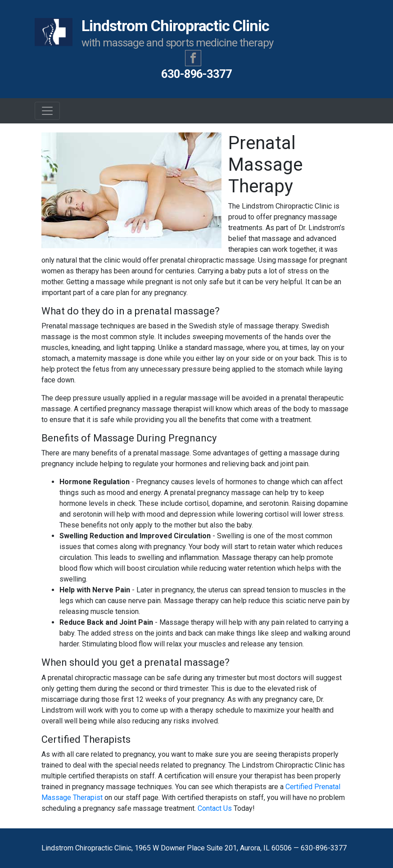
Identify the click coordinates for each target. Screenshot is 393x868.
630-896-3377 (197, 74)
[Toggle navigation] (47, 111)
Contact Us (215, 808)
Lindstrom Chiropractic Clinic (154, 34)
